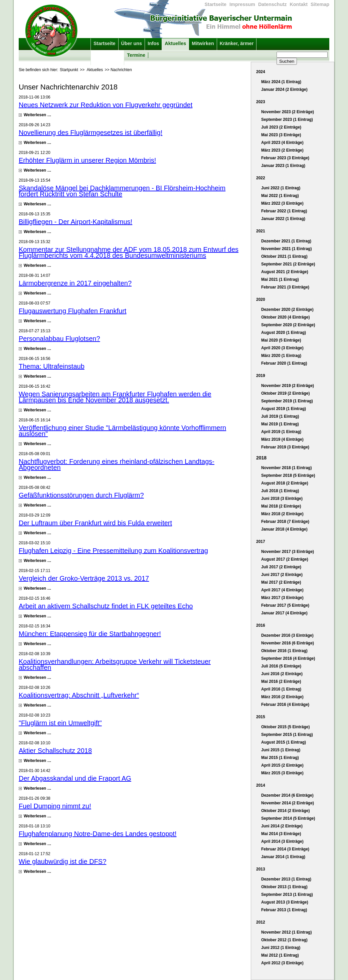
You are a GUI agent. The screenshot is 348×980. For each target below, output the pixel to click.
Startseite (216, 4)
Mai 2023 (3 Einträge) (281, 135)
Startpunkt (69, 70)
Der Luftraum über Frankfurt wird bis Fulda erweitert (95, 523)
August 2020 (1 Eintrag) (284, 333)
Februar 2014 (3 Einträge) (285, 849)
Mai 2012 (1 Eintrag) (280, 955)
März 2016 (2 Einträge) (282, 697)
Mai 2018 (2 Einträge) (281, 506)
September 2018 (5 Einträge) (288, 475)
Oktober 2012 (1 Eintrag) (284, 940)
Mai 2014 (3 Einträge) (281, 834)
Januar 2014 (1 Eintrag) (283, 857)
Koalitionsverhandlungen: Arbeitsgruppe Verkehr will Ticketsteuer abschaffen (115, 664)
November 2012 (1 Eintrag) (286, 932)
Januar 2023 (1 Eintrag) (283, 166)
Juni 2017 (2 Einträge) (282, 575)
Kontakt (299, 4)
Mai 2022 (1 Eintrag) (280, 196)
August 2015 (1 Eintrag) (284, 742)
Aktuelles (175, 43)
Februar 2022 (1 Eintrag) (284, 211)
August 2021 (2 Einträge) (285, 272)
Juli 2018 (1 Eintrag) (280, 491)
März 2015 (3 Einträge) (282, 773)
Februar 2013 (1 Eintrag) (284, 910)
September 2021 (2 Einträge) (288, 264)
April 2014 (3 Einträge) (282, 841)
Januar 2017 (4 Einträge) (284, 613)
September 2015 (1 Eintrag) (287, 735)
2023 (261, 102)
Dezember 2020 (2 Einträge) (287, 310)
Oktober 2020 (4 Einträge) (285, 317)
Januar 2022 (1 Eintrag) (283, 219)
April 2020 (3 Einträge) (282, 348)
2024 (261, 72)
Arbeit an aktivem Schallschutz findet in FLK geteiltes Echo (106, 606)
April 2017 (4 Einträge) (282, 590)
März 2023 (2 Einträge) (282, 150)
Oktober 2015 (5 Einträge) (285, 727)
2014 (261, 785)
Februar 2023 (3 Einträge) (285, 158)
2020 (261, 300)
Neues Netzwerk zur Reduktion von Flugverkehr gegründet (106, 105)
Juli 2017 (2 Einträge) (281, 567)
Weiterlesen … (37, 115)
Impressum (242, 4)
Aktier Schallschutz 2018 (55, 751)
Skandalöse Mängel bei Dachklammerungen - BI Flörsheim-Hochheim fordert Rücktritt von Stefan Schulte (122, 191)
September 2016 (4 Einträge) (288, 658)
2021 (261, 231)
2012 (261, 922)
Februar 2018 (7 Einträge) (285, 522)
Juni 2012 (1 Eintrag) (281, 948)
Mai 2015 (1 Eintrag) (280, 758)
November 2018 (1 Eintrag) (286, 468)
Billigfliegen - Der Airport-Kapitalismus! (75, 222)
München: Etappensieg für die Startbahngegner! (90, 634)
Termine (136, 55)
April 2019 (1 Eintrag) (281, 432)
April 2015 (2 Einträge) (282, 765)
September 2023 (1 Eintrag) (287, 120)
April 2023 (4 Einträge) (282, 143)
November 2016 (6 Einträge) (288, 643)
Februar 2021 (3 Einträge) (285, 287)
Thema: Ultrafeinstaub (52, 366)
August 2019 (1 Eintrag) (284, 409)
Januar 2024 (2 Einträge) (284, 89)
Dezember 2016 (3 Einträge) (287, 635)
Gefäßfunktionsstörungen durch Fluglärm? (81, 495)
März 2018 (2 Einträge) (282, 514)
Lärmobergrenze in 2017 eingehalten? (75, 283)
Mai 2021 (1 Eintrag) (280, 279)
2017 (261, 542)
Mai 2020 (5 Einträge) (281, 340)
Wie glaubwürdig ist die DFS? (62, 861)
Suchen (287, 61)
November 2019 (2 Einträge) (288, 386)
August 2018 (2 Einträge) (285, 483)
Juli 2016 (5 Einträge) (281, 666)
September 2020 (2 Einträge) (288, 325)
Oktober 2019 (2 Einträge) (285, 393)
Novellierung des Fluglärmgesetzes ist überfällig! (91, 133)
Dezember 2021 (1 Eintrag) (286, 241)
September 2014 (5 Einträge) (288, 818)
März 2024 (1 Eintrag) (281, 82)
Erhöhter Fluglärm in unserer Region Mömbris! (87, 160)
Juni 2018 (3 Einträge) (282, 499)
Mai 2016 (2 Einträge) (281, 681)
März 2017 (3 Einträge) (282, 598)
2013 (261, 869)
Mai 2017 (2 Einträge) (281, 582)
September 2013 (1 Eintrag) (287, 895)
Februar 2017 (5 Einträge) (285, 605)
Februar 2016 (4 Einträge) (285, 705)
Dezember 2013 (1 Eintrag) (286, 879)
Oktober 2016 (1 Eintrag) (284, 651)
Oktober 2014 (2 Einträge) (285, 811)
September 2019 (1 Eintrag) (287, 401)
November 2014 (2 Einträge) (288, 803)
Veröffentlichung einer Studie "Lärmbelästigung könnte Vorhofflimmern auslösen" (122, 431)
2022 (261, 178)
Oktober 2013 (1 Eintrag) (284, 887)
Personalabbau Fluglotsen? (59, 339)
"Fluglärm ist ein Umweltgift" (60, 723)
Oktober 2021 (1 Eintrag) (284, 256)
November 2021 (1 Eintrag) (286, 249)
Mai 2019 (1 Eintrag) (280, 424)
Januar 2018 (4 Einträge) (284, 529)
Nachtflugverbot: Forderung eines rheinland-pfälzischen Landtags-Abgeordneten (117, 464)
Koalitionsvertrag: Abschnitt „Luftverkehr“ (79, 695)
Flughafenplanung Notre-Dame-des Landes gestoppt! (98, 834)
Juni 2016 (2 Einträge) (282, 674)
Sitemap (320, 4)
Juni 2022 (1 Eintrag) (281, 188)
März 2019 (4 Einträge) (282, 439)
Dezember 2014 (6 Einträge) (287, 795)
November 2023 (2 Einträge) (288, 112)
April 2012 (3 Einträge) (282, 963)
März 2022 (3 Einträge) (282, 203)
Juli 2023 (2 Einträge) (281, 127)
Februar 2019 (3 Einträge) (285, 447)
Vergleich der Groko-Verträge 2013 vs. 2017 (84, 578)
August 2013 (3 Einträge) (285, 902)
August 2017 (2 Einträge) (285, 559)
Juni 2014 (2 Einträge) (282, 826)
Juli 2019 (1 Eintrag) (280, 416)
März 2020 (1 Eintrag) (281, 356)
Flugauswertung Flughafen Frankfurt (72, 311)
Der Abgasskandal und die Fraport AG (75, 778)
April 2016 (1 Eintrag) (281, 689)
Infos (153, 43)
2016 (261, 625)
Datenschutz (273, 4)
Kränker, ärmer (237, 43)
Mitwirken (203, 43)
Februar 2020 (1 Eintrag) (284, 363)
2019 (261, 376)
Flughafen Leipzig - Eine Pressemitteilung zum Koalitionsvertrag (113, 551)
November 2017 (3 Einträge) (288, 552)
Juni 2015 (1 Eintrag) (281, 750)
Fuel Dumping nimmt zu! (55, 806)
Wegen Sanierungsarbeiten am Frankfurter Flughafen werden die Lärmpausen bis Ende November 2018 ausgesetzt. (115, 397)
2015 (261, 717)
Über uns (132, 43)
